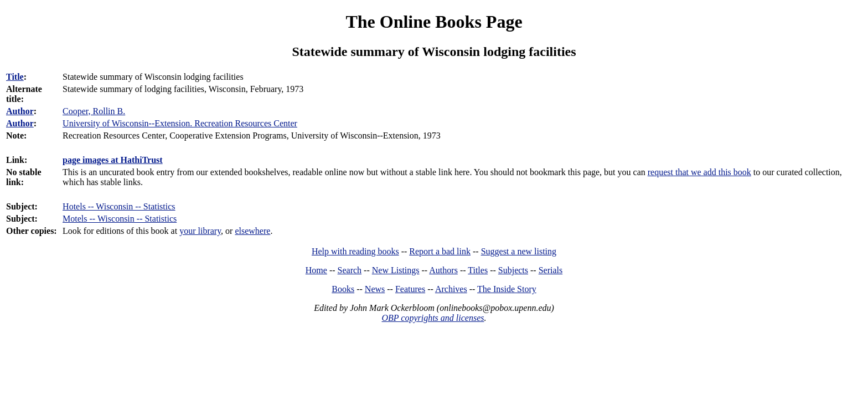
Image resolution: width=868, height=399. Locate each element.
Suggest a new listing (519, 251)
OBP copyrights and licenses (433, 318)
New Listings (396, 270)
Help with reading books (355, 251)
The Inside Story (507, 289)
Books (343, 289)
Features (410, 289)
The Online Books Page (434, 22)
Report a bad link (440, 251)
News (375, 289)
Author (20, 111)
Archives (451, 289)
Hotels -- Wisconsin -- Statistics (119, 206)
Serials (551, 270)
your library (200, 231)
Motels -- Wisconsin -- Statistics (120, 219)
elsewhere (252, 231)
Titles (478, 270)
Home (316, 270)
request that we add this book (699, 172)
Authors (443, 270)
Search (350, 270)
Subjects (513, 270)
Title (15, 77)
